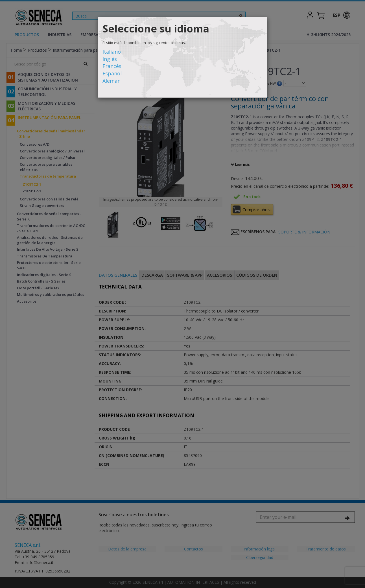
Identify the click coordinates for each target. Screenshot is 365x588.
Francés (112, 66)
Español (112, 73)
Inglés (110, 59)
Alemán (112, 81)
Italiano (112, 52)
